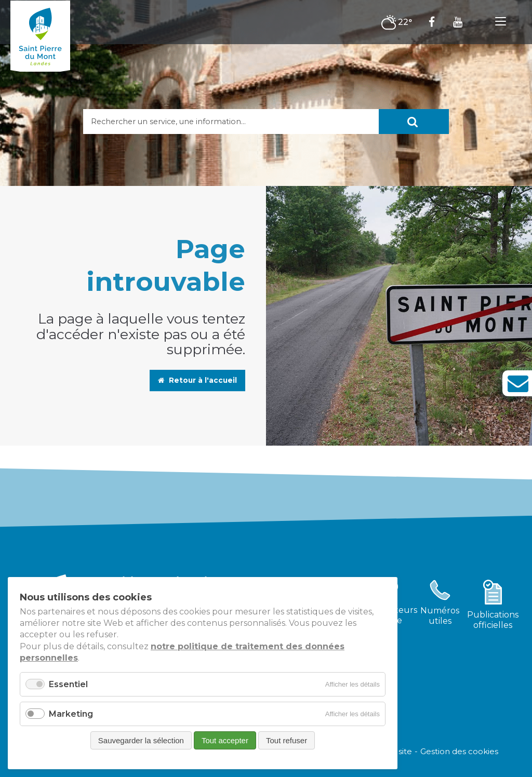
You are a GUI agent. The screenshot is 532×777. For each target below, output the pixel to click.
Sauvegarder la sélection (141, 740)
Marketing (71, 714)
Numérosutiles (440, 616)
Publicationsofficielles (493, 620)
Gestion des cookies (459, 751)
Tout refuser (287, 740)
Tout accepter (225, 740)
